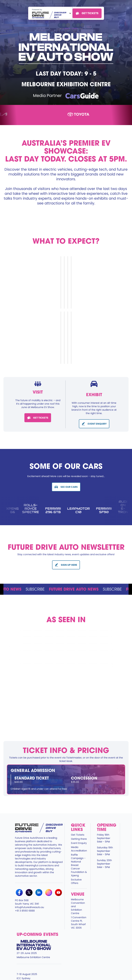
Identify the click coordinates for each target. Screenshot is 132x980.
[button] (50, 13)
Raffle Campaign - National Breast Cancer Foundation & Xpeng (79, 865)
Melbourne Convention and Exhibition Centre (78, 906)
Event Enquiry (79, 843)
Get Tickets (78, 835)
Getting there (79, 839)
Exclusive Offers (76, 881)
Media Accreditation (79, 849)
